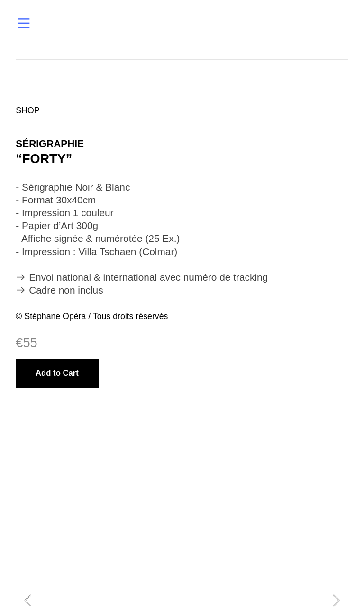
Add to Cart (57, 373)
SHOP (27, 110)
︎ (24, 23)
